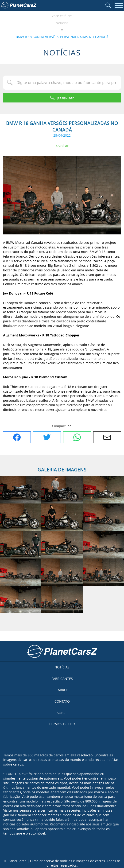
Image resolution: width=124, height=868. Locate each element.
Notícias (62, 23)
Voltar (64, 146)
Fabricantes (62, 679)
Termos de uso (62, 724)
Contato (62, 701)
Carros (62, 690)
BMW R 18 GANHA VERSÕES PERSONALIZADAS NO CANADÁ (62, 37)
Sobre (62, 713)
